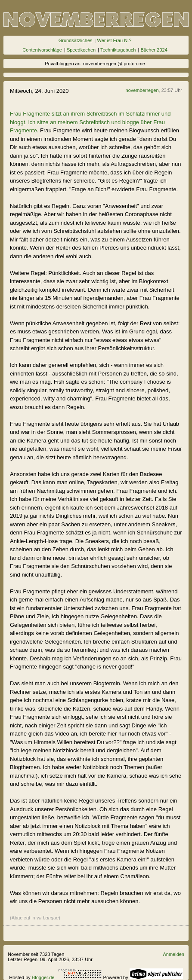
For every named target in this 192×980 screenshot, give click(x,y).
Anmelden (173, 954)
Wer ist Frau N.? (114, 40)
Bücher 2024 (154, 50)
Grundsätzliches (76, 40)
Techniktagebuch (118, 50)
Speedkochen (81, 50)
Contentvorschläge (42, 50)
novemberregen (142, 90)
